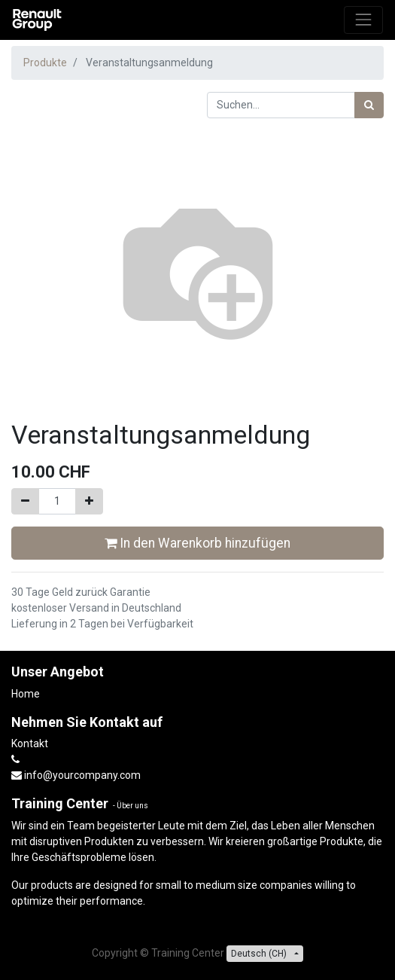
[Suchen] (369, 105)
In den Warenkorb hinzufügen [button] (197, 543)
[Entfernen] (25, 501)
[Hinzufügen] (89, 501)
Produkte (45, 63)
